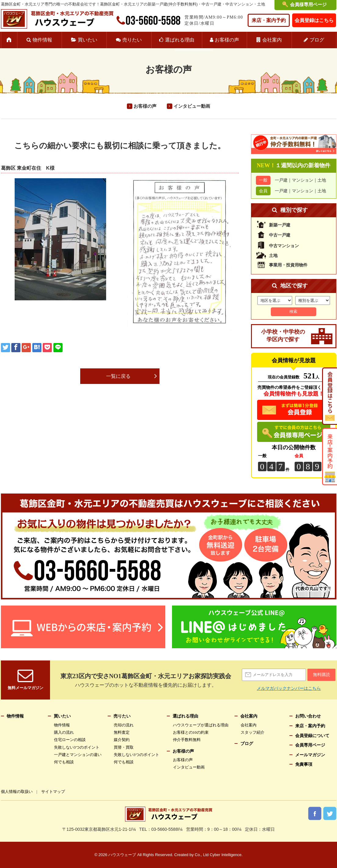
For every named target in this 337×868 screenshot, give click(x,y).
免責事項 (304, 764)
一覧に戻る (118, 376)
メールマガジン (310, 755)
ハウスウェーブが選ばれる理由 (201, 725)
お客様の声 (227, 40)
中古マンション (284, 246)
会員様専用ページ (308, 5)
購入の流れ (64, 732)
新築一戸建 (280, 225)
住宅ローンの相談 (70, 740)
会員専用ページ (310, 745)
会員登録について (312, 736)
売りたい (132, 40)
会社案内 (272, 40)
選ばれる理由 (180, 40)
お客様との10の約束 (191, 732)
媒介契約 (122, 740)
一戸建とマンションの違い (78, 755)
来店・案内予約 (269, 20)
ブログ (317, 40)
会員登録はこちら (314, 20)
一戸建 (281, 180)
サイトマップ (53, 792)
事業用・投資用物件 (288, 265)
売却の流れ (124, 725)
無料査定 (122, 732)
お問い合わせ (308, 716)
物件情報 (42, 40)
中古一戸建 (280, 235)
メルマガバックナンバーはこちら (289, 688)
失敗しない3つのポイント (77, 747)
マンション (303, 180)
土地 (322, 180)
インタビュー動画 (192, 106)
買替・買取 (124, 747)
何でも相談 (64, 762)
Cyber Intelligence (226, 855)
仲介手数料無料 (187, 740)
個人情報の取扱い (17, 792)
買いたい (88, 40)
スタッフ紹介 (253, 732)
